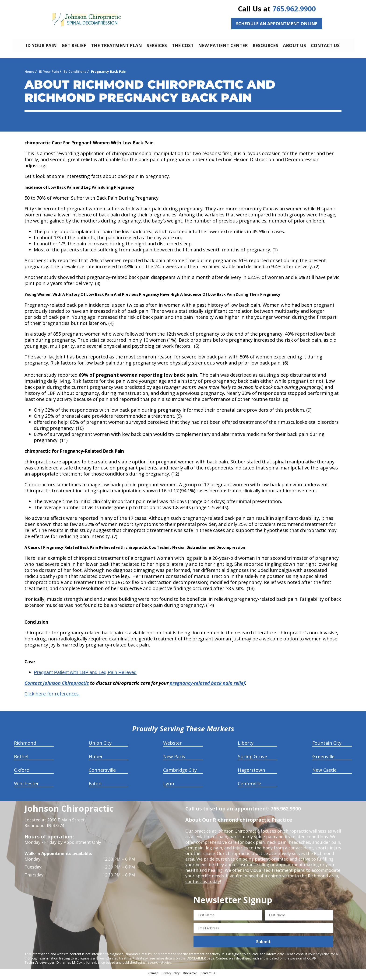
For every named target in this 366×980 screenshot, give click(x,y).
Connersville (102, 773)
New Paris (174, 760)
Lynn (169, 787)
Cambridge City (180, 773)
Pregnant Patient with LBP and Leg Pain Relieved (85, 676)
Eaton (95, 787)
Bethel (21, 760)
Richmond (25, 746)
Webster (172, 746)
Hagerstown (252, 773)
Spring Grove (252, 760)
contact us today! (203, 885)
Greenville (323, 760)
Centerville (250, 787)
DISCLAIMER (196, 962)
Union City (100, 746)
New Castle (324, 773)
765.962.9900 (294, 9)
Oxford (22, 773)
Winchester (26, 787)
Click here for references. (52, 697)
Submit (263, 945)
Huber (96, 760)
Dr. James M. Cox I (70, 966)
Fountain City (327, 746)
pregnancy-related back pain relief (207, 686)
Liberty (246, 746)
